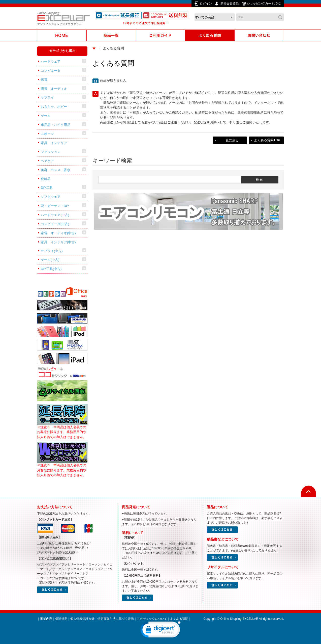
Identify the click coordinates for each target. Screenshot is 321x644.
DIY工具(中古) (51, 269)
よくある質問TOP (267, 140)
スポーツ (47, 134)
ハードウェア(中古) (55, 215)
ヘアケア (47, 161)
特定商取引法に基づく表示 (116, 619)
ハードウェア (51, 61)
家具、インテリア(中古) (58, 242)
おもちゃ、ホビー (54, 107)
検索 (280, 17)
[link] (160, 631)
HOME (95, 48)
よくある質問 (179, 619)
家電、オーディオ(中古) (58, 233)
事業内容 (46, 619)
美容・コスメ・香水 (56, 170)
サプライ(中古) (52, 251)
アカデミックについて (152, 619)
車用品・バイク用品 (56, 125)
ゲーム (46, 116)
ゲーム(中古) (50, 260)
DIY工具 (47, 188)
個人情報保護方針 (82, 619)
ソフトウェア (51, 197)
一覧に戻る (230, 140)
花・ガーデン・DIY (55, 206)
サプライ (47, 98)
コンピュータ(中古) (55, 224)
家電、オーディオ (54, 89)
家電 (44, 80)
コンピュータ (51, 71)
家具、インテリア (54, 143)
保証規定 (61, 619)
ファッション (51, 152)
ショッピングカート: (264, 4)
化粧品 (46, 179)
